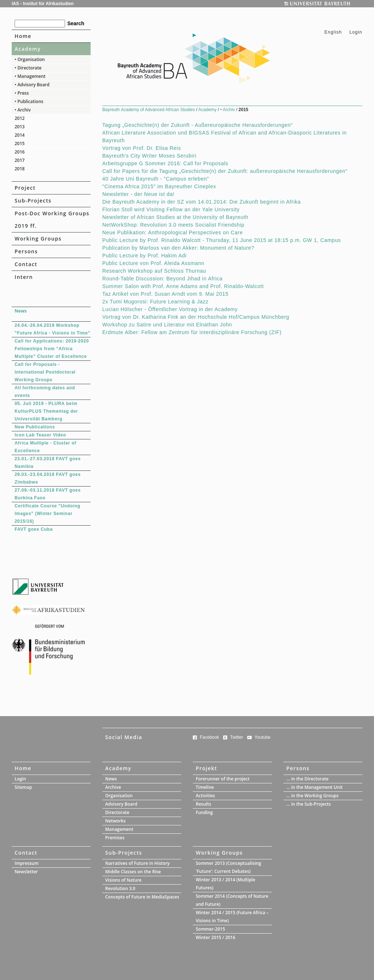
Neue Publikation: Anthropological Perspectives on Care (173, 232)
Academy (28, 49)
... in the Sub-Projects (309, 804)
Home (23, 36)
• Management (30, 76)
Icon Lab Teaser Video (40, 435)
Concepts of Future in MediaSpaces (142, 897)
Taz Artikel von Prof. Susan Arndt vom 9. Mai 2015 (165, 294)
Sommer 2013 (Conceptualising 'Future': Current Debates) (228, 867)
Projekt (207, 768)
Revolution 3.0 (120, 888)
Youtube (263, 737)
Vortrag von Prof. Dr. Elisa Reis (142, 148)
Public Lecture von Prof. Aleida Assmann (153, 263)
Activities (205, 796)
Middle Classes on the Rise (133, 872)
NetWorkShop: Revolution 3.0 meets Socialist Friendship (173, 225)
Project (25, 188)
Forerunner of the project (223, 779)
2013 (20, 127)
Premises (115, 838)
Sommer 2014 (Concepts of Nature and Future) (232, 900)
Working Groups (38, 239)
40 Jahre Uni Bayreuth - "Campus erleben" (156, 179)
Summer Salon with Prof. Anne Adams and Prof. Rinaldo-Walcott (183, 286)
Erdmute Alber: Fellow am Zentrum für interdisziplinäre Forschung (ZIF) (192, 332)
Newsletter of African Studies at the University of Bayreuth (175, 217)
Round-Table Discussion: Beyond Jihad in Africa (162, 279)
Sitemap (23, 787)
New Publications (35, 427)
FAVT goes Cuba (34, 529)
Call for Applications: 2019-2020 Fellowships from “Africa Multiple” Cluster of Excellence (52, 349)
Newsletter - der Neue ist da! (138, 194)
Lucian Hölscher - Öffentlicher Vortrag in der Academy (170, 309)
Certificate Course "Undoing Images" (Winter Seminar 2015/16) (47, 514)
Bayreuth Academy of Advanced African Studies (149, 110)
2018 (20, 169)
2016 (20, 152)
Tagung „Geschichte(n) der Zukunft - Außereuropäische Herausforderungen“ (197, 125)
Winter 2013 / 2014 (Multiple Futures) (226, 884)
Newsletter (26, 872)
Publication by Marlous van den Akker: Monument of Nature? (178, 248)
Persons (26, 251)
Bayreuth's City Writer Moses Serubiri (149, 156)
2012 (20, 118)
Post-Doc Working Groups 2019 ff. (52, 220)
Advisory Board (121, 804)
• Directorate (28, 68)
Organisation (119, 796)
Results (203, 804)
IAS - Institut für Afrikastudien (43, 4)
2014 (20, 135)
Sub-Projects (33, 200)
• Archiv (23, 110)
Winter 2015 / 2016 (215, 937)
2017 (20, 160)
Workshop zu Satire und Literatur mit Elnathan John (167, 325)
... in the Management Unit (314, 787)
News (111, 779)
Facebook (209, 737)
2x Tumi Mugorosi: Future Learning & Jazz (155, 302)
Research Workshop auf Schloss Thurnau (154, 271)
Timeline (205, 787)
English (333, 32)
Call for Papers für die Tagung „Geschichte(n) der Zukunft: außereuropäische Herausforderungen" (225, 171)
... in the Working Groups (312, 796)
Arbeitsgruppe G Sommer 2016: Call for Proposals (165, 163)
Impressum (26, 863)
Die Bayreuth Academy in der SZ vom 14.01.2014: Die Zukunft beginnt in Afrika (201, 202)
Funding (204, 812)
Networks (115, 821)
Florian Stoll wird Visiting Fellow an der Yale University (171, 209)
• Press (22, 93)
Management (119, 829)
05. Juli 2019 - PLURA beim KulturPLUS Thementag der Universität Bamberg (46, 411)
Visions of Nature (123, 880)
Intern (24, 277)
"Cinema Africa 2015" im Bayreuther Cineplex (159, 186)
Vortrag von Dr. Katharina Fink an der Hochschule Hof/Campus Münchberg (196, 317)
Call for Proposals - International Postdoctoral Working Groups (45, 372)
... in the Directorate (308, 779)
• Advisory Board (32, 85)
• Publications (29, 101)
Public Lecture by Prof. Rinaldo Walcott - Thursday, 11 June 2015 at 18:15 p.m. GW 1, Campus (222, 240)
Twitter (236, 737)
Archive (113, 787)
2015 (20, 143)
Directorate (117, 812)
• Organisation (30, 59)
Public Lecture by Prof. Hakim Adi (144, 256)
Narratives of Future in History (137, 863)
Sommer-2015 (210, 929)
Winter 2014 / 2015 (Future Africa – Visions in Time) (232, 917)
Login (356, 32)
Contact (26, 264)
